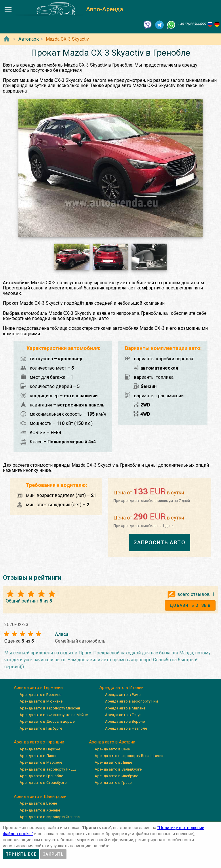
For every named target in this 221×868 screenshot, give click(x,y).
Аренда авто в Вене (112, 749)
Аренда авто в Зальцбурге (118, 769)
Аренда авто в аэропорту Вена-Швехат (129, 756)
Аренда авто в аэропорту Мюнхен (50, 708)
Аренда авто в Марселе (41, 762)
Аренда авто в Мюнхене (41, 701)
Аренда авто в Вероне (125, 721)
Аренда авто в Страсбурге (43, 783)
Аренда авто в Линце (113, 762)
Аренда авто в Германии (38, 688)
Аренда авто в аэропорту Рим (132, 701)
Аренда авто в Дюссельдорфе (47, 721)
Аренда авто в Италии (121, 688)
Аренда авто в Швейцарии (40, 797)
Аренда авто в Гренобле (41, 776)
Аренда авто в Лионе (38, 756)
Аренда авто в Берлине (40, 695)
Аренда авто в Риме (123, 695)
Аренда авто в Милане (125, 708)
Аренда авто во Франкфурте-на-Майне (54, 715)
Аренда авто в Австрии (112, 742)
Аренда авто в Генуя (123, 715)
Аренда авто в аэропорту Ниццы (48, 769)
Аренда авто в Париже (40, 749)
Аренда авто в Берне (38, 803)
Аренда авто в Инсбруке (116, 776)
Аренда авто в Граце (113, 783)
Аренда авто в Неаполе (126, 728)
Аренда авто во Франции (39, 742)
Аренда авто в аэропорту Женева (50, 817)
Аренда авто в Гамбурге (41, 728)
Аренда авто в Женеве (40, 810)
